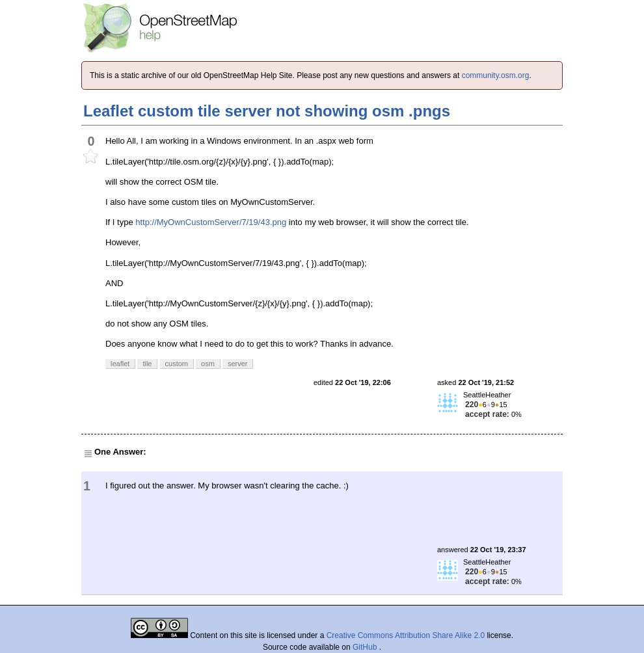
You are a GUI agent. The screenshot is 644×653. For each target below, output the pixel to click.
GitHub (366, 647)
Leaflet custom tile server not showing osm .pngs (267, 111)
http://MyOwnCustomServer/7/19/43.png (211, 222)
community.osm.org (496, 75)
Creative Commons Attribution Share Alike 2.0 (406, 635)
